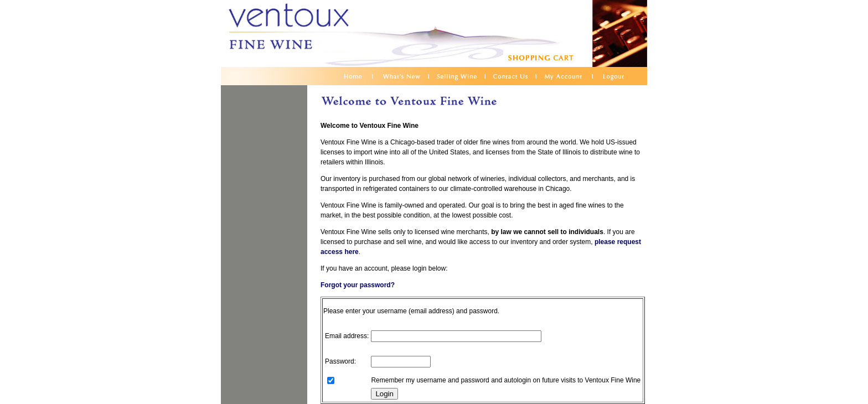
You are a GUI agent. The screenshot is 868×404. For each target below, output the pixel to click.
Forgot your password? (358, 285)
